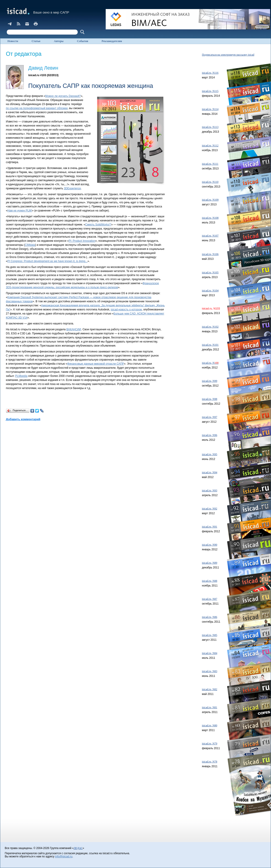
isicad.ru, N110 (210, 182)
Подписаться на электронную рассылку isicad (228, 55)
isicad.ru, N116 (210, 73)
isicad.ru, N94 (210, 472)
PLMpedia (21, 376)
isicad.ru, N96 (210, 435)
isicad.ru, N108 (210, 218)
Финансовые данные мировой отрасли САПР (96, 364)
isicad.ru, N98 (210, 399)
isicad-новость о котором (126, 310)
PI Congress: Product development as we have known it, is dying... (48, 261)
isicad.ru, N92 (210, 509)
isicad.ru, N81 (210, 707)
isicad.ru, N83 (210, 671)
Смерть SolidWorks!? (98, 225)
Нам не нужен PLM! (20, 211)
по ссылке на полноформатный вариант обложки (37, 108)
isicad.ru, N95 (210, 454)
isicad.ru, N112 (210, 145)
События (83, 41)
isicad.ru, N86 (210, 617)
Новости (13, 41)
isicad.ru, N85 (210, 635)
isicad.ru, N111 (210, 164)
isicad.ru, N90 (210, 545)
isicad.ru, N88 (210, 581)
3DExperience (72, 188)
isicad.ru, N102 (210, 327)
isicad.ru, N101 (210, 345)
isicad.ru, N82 (210, 689)
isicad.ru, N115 (210, 91)
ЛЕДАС (78, 848)
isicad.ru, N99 (210, 381)
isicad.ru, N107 (210, 236)
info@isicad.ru (64, 856)
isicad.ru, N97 (210, 417)
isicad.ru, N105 (210, 272)
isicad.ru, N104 (210, 291)
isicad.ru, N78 (210, 762)
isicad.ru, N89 (210, 563)
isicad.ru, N (210, 363)
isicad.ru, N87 (210, 599)
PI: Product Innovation (82, 241)
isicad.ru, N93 (210, 490)
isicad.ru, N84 (210, 653)
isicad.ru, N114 (210, 109)
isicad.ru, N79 (210, 744)
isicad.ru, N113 (210, 127)
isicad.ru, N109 (210, 200)
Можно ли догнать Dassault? (63, 96)
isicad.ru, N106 (210, 254)
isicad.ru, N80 (210, 725)
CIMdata (30, 245)
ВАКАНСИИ (74, 329)
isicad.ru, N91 (210, 527)
